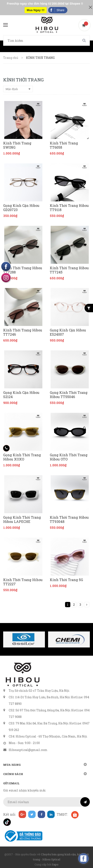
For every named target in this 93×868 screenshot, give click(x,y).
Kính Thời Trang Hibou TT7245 (69, 270)
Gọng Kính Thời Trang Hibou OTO (69, 457)
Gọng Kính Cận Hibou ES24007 (68, 332)
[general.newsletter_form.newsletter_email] (46, 802)
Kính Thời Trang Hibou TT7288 (23, 270)
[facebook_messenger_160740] (83, 859)
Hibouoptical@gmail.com (28, 750)
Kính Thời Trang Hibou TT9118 (69, 208)
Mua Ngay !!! (36, 10)
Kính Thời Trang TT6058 (64, 145)
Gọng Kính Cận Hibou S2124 (21, 395)
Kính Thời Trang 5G (66, 580)
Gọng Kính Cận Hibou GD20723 (21, 208)
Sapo (55, 864)
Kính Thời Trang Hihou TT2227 (23, 582)
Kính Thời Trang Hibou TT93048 (69, 519)
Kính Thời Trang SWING (17, 145)
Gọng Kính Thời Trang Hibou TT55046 (69, 395)
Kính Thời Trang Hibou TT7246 (23, 332)
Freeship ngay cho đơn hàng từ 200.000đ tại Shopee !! (45, 4)
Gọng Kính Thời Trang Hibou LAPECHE (22, 519)
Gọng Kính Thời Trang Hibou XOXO (22, 457)
